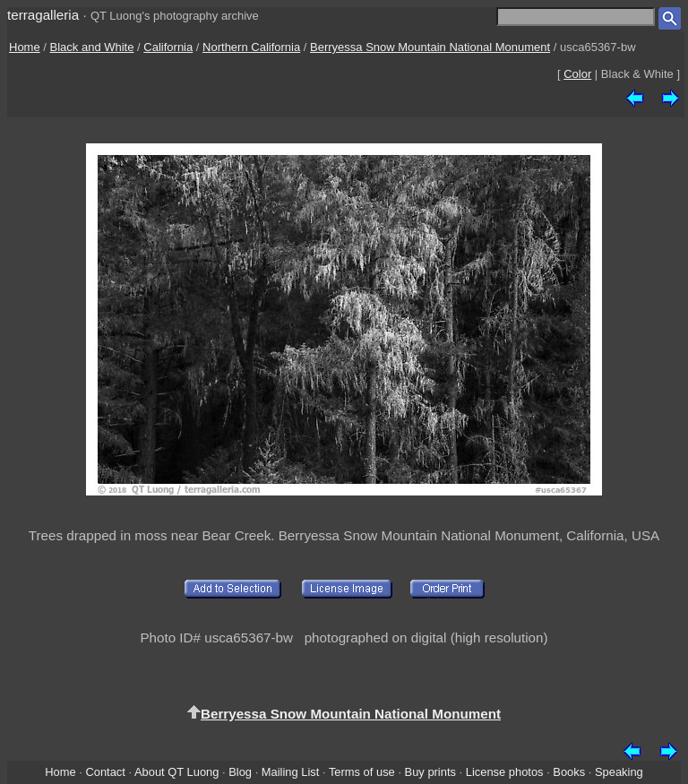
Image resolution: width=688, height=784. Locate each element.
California (168, 47)
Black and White (92, 47)
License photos (505, 772)
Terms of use (362, 772)
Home (25, 47)
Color (577, 74)
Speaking (619, 772)
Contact (105, 772)
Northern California (251, 47)
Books (569, 772)
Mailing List (291, 772)
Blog (240, 772)
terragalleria (43, 15)
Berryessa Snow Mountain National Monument (430, 47)
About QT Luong (176, 772)
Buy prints (430, 772)
